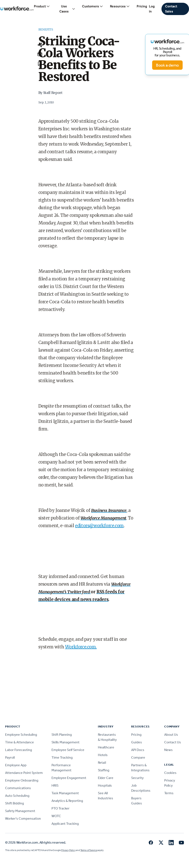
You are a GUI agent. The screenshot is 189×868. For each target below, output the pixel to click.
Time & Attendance (19, 742)
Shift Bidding (15, 803)
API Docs (138, 750)
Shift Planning (62, 735)
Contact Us (173, 742)
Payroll (10, 757)
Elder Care (106, 778)
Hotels (103, 755)
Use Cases (67, 9)
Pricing (142, 6)
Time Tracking (62, 757)
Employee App (16, 765)
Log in (152, 9)
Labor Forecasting (19, 750)
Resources (120, 6)
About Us (171, 735)
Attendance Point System (24, 773)
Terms (169, 793)
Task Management (65, 793)
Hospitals (105, 785)
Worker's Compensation (23, 819)
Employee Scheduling (21, 735)
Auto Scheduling (17, 796)
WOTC (56, 816)
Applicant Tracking (65, 824)
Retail (102, 763)
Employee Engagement (69, 778)
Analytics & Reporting (67, 801)
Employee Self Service (68, 750)
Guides (137, 742)
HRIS (55, 785)
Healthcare (106, 747)
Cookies (170, 773)
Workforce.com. (81, 647)
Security (137, 778)
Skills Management (65, 742)
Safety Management (20, 811)
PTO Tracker (60, 808)
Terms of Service (89, 850)
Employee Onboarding (22, 780)
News (168, 750)
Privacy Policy (68, 850)
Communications (18, 788)
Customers (93, 6)
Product (42, 6)
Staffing (104, 770)
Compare (138, 757)
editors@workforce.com (99, 526)
